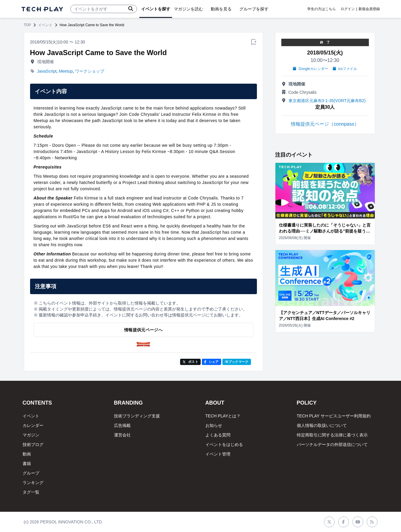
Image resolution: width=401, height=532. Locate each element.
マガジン (31, 435)
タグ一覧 (31, 492)
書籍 (27, 464)
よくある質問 (218, 435)
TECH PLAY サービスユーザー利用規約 (334, 416)
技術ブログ (33, 444)
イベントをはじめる (224, 444)
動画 (27, 454)
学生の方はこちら (322, 9)
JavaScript (47, 71)
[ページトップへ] (42, 9)
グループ (31, 473)
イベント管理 (218, 454)
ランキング (33, 483)
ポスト (190, 362)
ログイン (348, 9)
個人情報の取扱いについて (322, 425)
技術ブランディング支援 (137, 416)
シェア (212, 362)
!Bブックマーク (237, 362)
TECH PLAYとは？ (223, 416)
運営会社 (122, 435)
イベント (45, 25)
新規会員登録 (369, 9)
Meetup (66, 71)
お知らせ (214, 425)
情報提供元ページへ (143, 330)
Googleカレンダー (310, 69)
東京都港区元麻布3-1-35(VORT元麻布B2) (327, 101)
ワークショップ (90, 71)
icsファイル (345, 69)
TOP (27, 25)
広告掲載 (122, 425)
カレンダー (33, 425)
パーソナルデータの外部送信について (332, 444)
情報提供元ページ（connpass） (325, 124)
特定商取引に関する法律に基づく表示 (332, 435)
